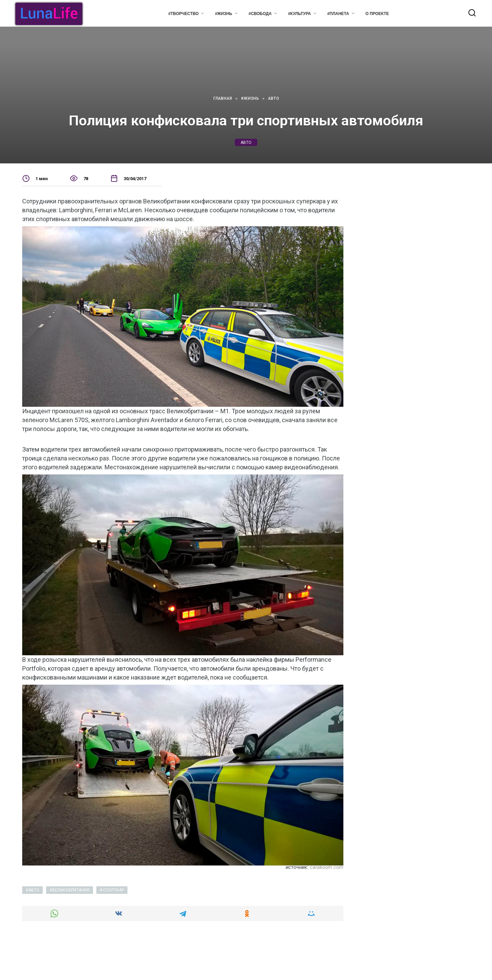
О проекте (377, 14)
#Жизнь (224, 14)
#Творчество (183, 14)
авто (246, 142)
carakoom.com (327, 867)
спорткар (113, 890)
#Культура (299, 14)
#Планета (338, 14)
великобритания (71, 890)
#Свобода (260, 14)
